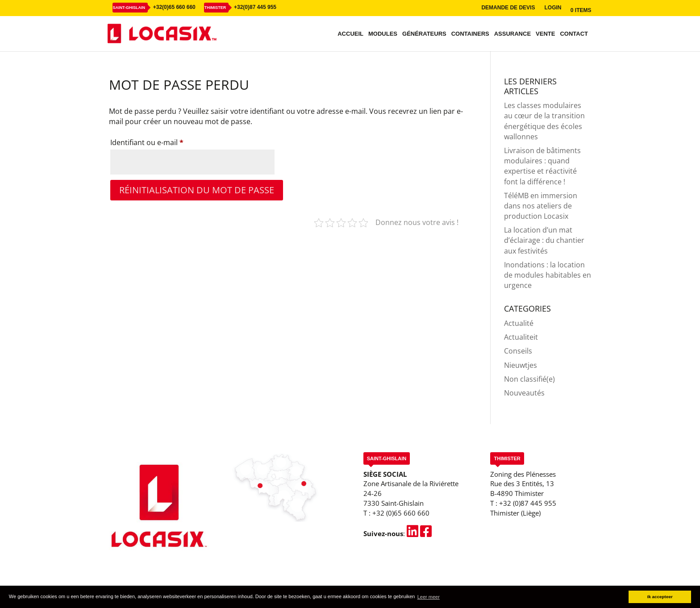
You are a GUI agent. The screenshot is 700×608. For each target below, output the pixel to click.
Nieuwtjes (521, 365)
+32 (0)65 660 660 (401, 513)
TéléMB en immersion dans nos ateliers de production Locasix (541, 206)
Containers (470, 34)
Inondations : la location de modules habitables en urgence (548, 275)
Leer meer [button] (429, 597)
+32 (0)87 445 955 (528, 503)
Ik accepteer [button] (660, 597)
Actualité (519, 323)
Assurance (512, 34)
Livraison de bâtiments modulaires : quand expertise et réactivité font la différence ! (542, 166)
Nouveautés (524, 393)
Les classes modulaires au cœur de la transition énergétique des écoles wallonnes (544, 121)
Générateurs (424, 34)
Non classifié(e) (529, 379)
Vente (545, 34)
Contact (574, 34)
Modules (383, 34)
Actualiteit (521, 337)
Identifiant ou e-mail (165, 141)
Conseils (518, 351)
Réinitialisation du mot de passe (197, 190)
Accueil (350, 34)
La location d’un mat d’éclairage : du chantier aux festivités (544, 240)
